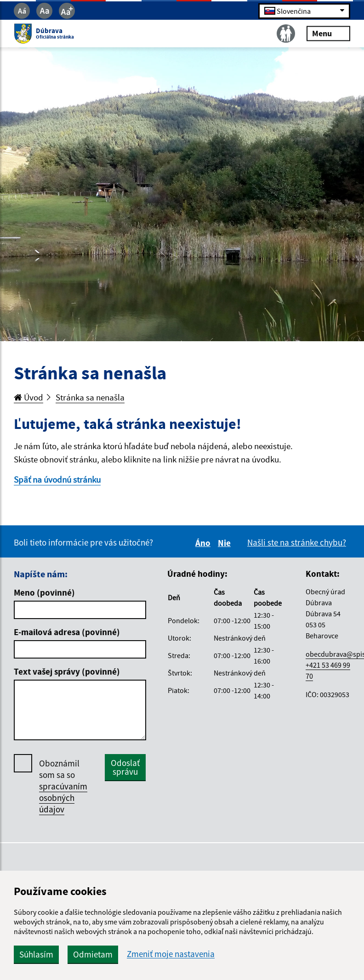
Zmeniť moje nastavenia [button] (171, 954)
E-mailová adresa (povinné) (67, 632)
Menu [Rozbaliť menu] (328, 33)
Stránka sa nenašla (90, 397)
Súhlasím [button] (36, 954)
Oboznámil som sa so (63, 786)
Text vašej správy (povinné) (67, 671)
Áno (204, 543)
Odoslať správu (125, 767)
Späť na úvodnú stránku (57, 479)
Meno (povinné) (44, 592)
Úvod (28, 397)
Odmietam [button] (93, 954)
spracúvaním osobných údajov (63, 798)
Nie (226, 543)
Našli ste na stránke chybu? (297, 542)
